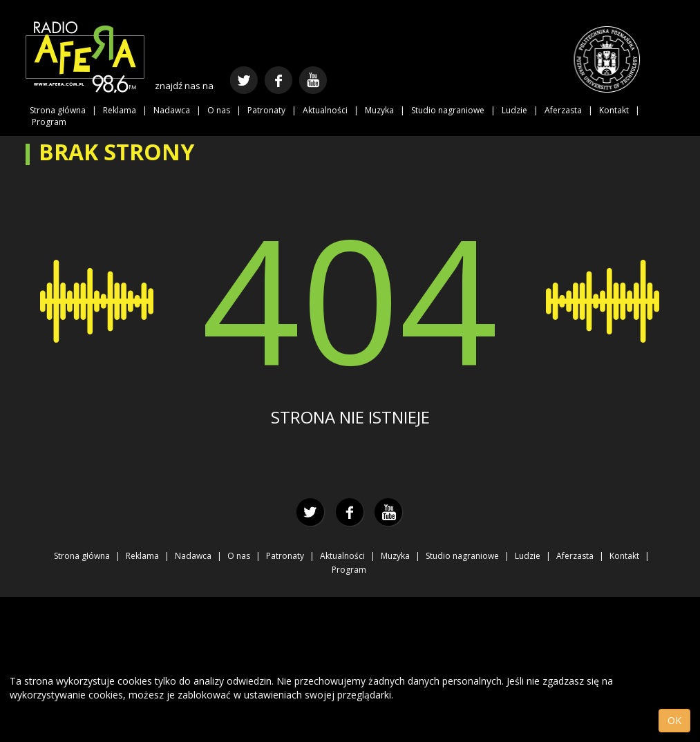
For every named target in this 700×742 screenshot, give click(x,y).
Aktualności (325, 110)
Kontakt (614, 110)
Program (49, 122)
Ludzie (514, 110)
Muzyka (379, 110)
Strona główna (58, 110)
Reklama (120, 110)
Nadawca (172, 110)
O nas (219, 110)
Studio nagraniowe (448, 110)
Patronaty (266, 110)
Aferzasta (563, 110)
